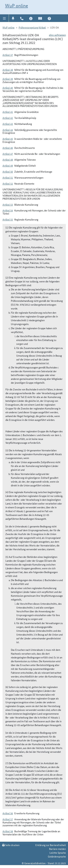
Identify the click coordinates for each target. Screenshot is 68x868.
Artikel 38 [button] (8, 70)
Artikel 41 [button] (8, 112)
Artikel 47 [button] (8, 154)
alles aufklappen (57, 35)
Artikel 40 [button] (8, 88)
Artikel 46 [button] (8, 148)
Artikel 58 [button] (8, 831)
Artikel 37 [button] (8, 55)
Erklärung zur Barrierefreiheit (51, 845)
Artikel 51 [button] (8, 177)
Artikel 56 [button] (8, 813)
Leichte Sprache (58, 853)
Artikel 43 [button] (8, 124)
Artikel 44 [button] (8, 130)
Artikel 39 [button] (8, 79)
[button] (4, 18)
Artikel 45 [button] (8, 139)
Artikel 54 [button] (8, 210)
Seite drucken (11, 845)
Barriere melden (57, 849)
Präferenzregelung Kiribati (32, 27)
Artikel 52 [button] (8, 183)
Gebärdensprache (57, 856)
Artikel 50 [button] (8, 171)
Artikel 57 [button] (8, 819)
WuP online (17, 6)
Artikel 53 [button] (8, 205)
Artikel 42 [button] (8, 118)
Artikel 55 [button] (8, 219)
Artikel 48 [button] (8, 160)
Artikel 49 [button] (8, 166)
